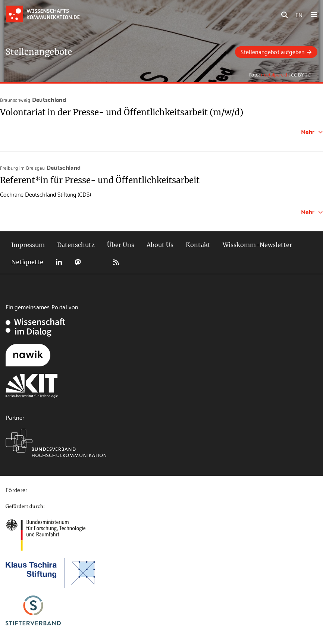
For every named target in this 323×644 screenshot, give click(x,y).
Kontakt (198, 245)
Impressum (28, 245)
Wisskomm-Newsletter (257, 245)
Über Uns (121, 245)
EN (299, 14)
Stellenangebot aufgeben (272, 51)
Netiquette (27, 262)
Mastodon (78, 262)
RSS (116, 262)
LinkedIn (59, 262)
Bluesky (97, 262)
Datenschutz (76, 245)
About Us (160, 245)
